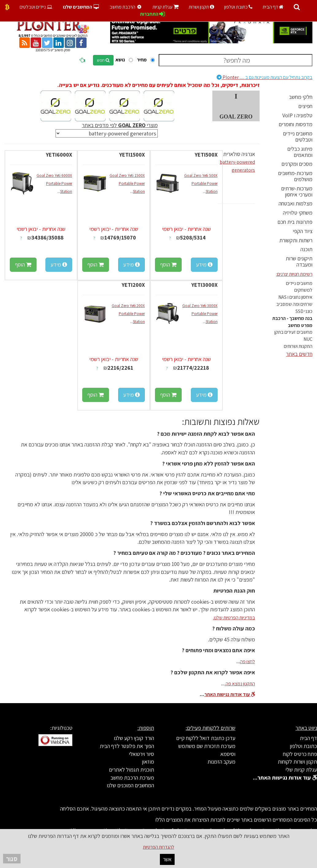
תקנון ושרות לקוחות (297, 762)
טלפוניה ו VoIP (297, 115)
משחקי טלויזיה (298, 213)
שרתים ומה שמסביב (294, 304)
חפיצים (305, 106)
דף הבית (273, 7)
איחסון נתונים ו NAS (295, 297)
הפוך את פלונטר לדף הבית (127, 746)
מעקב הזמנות (221, 762)
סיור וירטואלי (141, 754)
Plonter (265, 77)
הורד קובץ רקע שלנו (134, 738)
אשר (167, 859)
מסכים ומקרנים (297, 164)
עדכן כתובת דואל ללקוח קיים (206, 738)
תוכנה (306, 249)
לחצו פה (247, 662)
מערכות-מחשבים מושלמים (295, 176)
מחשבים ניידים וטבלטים (298, 136)
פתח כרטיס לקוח (300, 754)
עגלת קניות (166, 7)
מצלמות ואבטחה (296, 203)
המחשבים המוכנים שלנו (130, 785)
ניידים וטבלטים (36, 7)
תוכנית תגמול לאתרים (131, 770)
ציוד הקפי (303, 231)
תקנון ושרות (201, 7)
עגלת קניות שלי (301, 770)
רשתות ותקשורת (296, 240)
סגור (12, 859)
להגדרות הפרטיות (159, 847)
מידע (204, 265)
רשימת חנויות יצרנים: (294, 274)
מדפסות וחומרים (296, 124)
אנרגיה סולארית (239, 154)
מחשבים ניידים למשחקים (299, 287)
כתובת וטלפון (238, 7)
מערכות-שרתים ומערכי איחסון (297, 191)
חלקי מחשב (301, 97)
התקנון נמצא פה (240, 684)
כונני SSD (304, 311)
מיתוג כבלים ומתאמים (300, 152)
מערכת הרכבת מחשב (132, 778)
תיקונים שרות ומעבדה (299, 261)
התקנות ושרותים (298, 346)
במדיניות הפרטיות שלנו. (234, 618)
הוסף (168, 265)
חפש (103, 60)
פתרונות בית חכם (295, 222)
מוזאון (148, 762)
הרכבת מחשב (126, 7)
